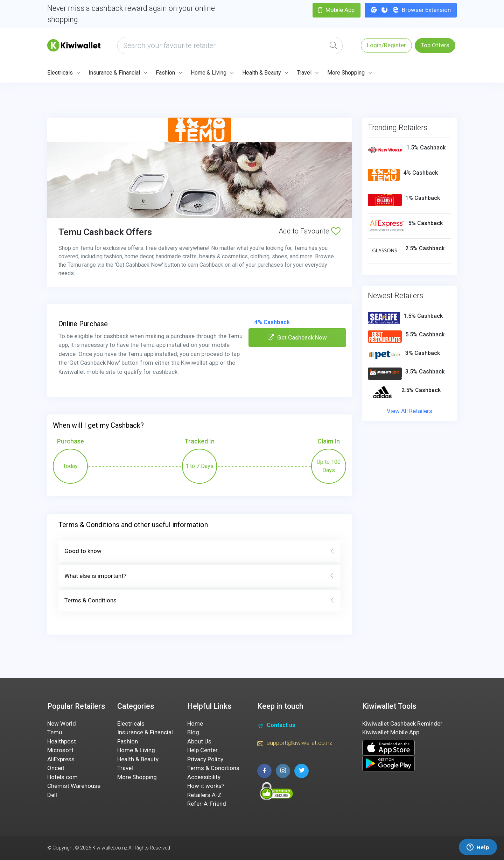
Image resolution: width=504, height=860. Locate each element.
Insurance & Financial (114, 73)
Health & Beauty (262, 73)
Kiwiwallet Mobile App (391, 732)
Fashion (165, 73)
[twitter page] (302, 771)
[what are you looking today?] (230, 46)
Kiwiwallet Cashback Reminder (402, 723)
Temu (55, 732)
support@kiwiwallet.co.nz (295, 744)
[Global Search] (333, 46)
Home (195, 723)
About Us (199, 741)
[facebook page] (264, 771)
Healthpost (62, 741)
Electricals (60, 73)
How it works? (206, 786)
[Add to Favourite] (336, 231)
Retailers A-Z (204, 795)
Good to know (199, 551)
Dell (52, 795)
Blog (193, 732)
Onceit (56, 768)
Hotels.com (62, 777)
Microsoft (60, 750)
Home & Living (209, 73)
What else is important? (199, 576)
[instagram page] (283, 771)
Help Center (202, 750)
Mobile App (337, 10)
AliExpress (61, 759)
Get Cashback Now (297, 337)
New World (62, 723)
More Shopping (346, 73)
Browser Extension (411, 10)
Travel (304, 73)
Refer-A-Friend (207, 804)
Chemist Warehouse (74, 786)
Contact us (276, 726)
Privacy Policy (205, 759)
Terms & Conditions (199, 601)
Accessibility (204, 777)
